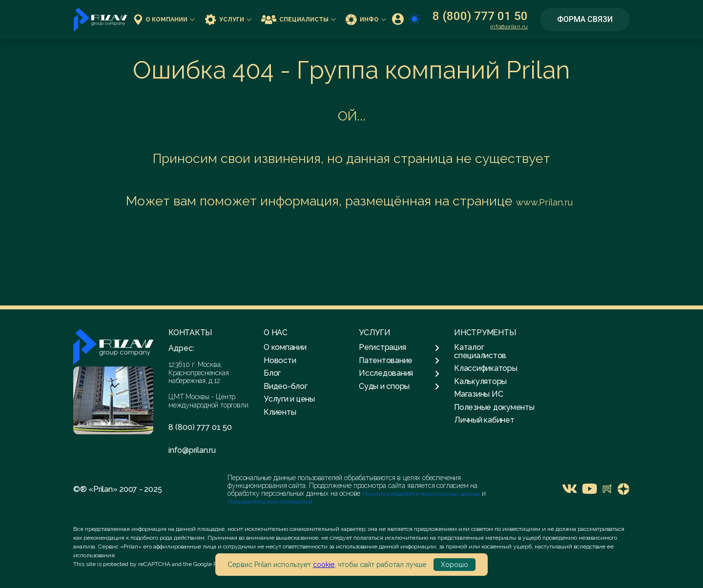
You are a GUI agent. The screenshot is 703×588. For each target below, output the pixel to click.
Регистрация (399, 347)
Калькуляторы (480, 381)
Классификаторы (486, 368)
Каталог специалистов (480, 351)
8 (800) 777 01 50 (480, 16)
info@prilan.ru (509, 26)
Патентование (399, 361)
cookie (324, 565)
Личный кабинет (484, 420)
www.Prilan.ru (544, 202)
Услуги (228, 19)
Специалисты (299, 19)
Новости (280, 360)
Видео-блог (286, 386)
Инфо (366, 19)
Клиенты (280, 412)
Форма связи (585, 19)
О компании (164, 19)
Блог (272, 373)
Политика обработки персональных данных (422, 494)
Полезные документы (494, 407)
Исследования (399, 373)
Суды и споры (399, 386)
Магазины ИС (478, 394)
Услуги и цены (289, 399)
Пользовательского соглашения (270, 502)
